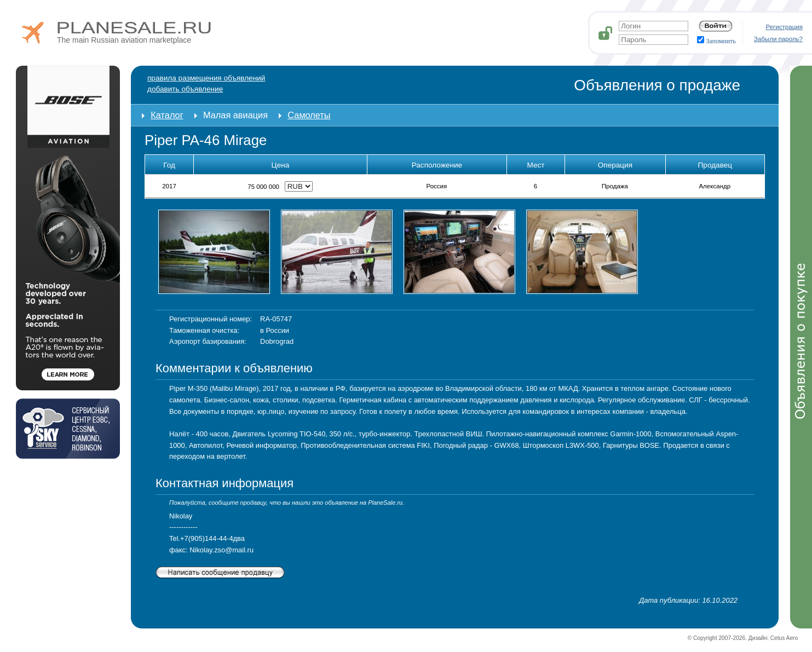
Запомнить (716, 41)
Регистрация (785, 27)
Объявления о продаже (657, 85)
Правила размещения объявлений (206, 78)
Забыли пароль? (778, 39)
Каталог (167, 115)
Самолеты (309, 115)
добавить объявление (185, 89)
